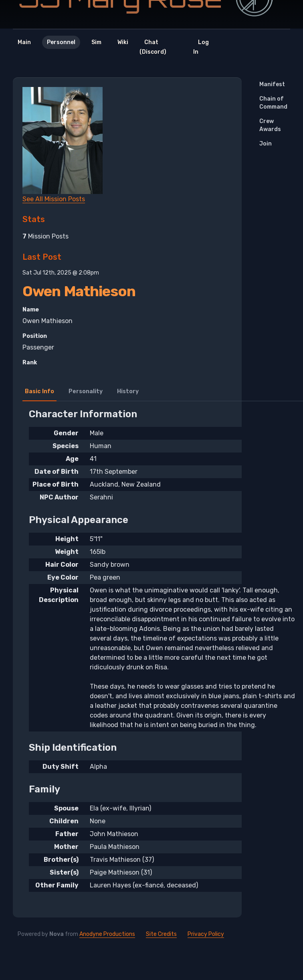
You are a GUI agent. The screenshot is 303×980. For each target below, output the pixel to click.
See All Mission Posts (54, 199)
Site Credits (161, 934)
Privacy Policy (206, 934)
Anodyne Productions (107, 934)
